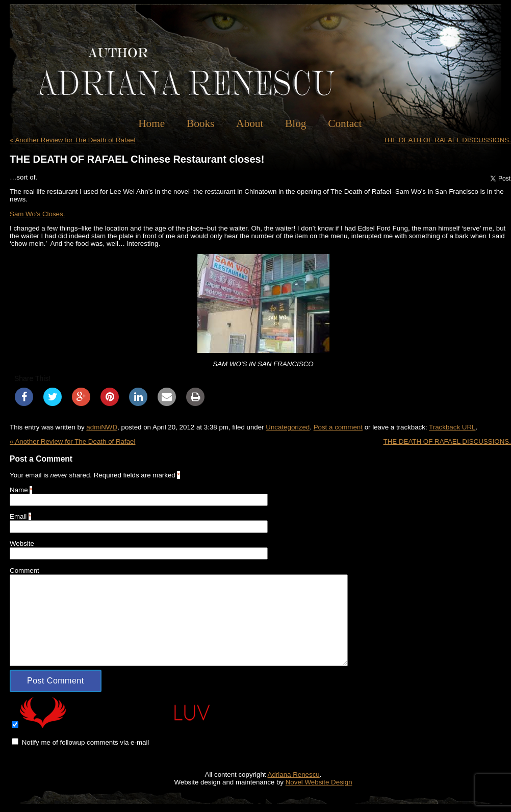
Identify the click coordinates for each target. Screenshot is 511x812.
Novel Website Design (319, 782)
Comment (24, 570)
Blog (296, 123)
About (250, 123)
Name (19, 490)
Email (18, 516)
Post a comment (338, 427)
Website (22, 543)
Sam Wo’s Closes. (37, 214)
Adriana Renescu (294, 775)
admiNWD (102, 427)
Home (151, 123)
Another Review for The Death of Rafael (72, 140)
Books (201, 123)
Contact (345, 123)
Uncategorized (288, 427)
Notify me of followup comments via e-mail (86, 742)
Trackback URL (452, 427)
